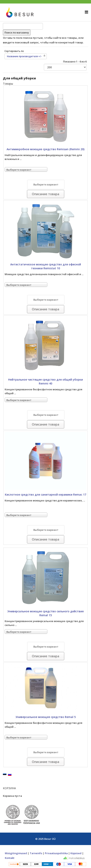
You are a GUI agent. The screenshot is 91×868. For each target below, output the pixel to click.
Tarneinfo (36, 853)
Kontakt (10, 858)
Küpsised (76, 853)
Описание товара (45, 194)
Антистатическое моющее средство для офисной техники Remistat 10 (46, 266)
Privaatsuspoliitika (56, 853)
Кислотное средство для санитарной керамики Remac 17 (45, 495)
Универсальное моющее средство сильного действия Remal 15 (45, 613)
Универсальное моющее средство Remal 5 (46, 717)
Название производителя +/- (24, 56)
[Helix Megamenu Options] (86, 12)
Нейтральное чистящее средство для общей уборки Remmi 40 (45, 381)
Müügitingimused (16, 853)
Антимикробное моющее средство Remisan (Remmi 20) (45, 149)
